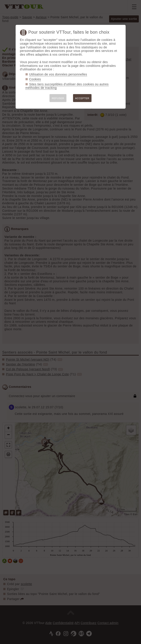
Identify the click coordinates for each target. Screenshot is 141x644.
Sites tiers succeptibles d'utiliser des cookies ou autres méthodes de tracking (67, 86)
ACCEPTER (82, 98)
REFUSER (58, 98)
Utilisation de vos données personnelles (58, 74)
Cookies (35, 79)
